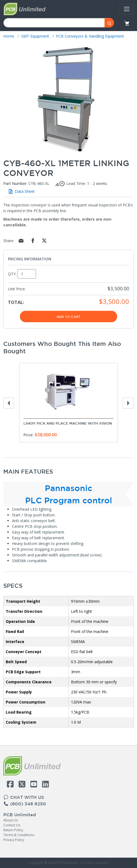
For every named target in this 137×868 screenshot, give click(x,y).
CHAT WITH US (24, 797)
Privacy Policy (14, 840)
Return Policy (13, 830)
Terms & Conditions (19, 835)
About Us (11, 820)
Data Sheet (21, 191)
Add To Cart (68, 316)
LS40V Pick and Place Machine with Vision (68, 423)
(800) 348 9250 (25, 804)
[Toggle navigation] (127, 9)
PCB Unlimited (20, 815)
